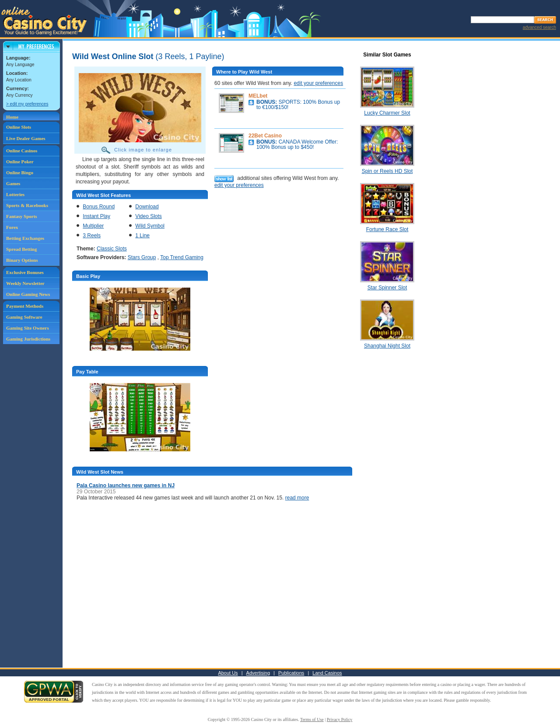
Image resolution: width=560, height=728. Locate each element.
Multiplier (93, 226)
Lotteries (15, 194)
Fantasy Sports (22, 216)
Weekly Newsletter (25, 283)
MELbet (258, 96)
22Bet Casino (265, 136)
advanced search (539, 27)
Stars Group (142, 257)
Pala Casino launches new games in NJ (126, 485)
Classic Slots (112, 249)
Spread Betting (21, 249)
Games (13, 183)
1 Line (142, 236)
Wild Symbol (150, 226)
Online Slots (19, 127)
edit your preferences (318, 83)
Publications (291, 673)
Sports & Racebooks (27, 205)
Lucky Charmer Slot (387, 113)
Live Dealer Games (26, 138)
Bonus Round (99, 207)
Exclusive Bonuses (25, 272)
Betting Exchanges (25, 238)
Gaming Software (24, 317)
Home (12, 117)
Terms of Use (312, 719)
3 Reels (92, 236)
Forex (12, 227)
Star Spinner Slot (387, 288)
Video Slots (149, 216)
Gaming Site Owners (28, 328)
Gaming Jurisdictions (28, 339)
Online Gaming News (28, 294)
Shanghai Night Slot (387, 346)
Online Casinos (22, 151)
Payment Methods (25, 306)
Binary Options (22, 260)
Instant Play (96, 216)
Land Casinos (327, 673)
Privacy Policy (340, 719)
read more (297, 498)
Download (147, 207)
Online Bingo (20, 172)
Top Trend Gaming (182, 257)
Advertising (258, 673)
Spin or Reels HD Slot (387, 171)
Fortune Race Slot (387, 229)
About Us (228, 673)
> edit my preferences (27, 104)
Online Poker (20, 162)
